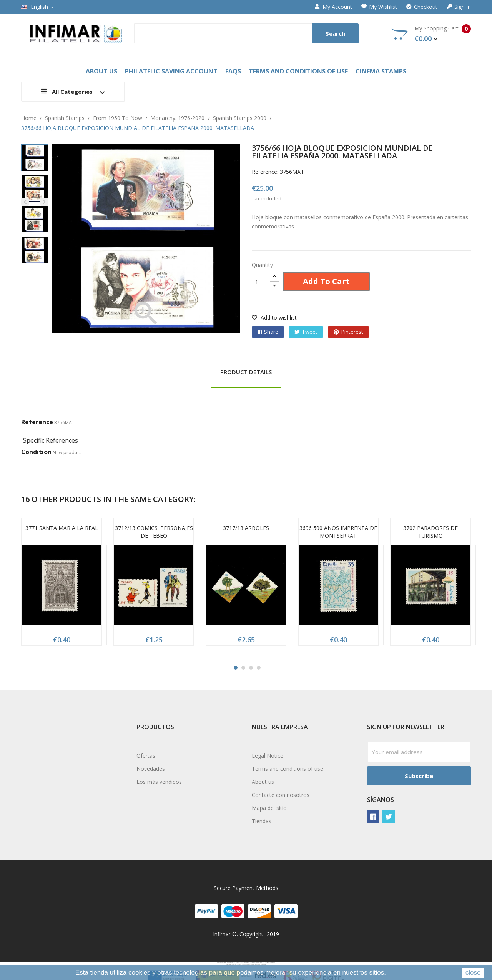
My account (333, 7)
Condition (36, 452)
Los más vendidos (159, 782)
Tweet (310, 332)
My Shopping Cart (431, 34)
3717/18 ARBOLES (246, 528)
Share (271, 332)
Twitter (389, 817)
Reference (37, 422)
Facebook (373, 817)
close (473, 972)
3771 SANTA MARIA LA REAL (62, 528)
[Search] (246, 33)
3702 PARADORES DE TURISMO (430, 532)
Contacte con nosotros (281, 795)
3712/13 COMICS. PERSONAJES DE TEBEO (154, 532)
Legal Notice (268, 756)
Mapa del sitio (269, 808)
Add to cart (326, 281)
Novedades (151, 769)
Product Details (246, 372)
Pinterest (352, 332)
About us (263, 782)
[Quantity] (261, 282)
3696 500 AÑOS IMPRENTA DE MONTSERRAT (338, 532)
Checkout (422, 7)
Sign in (459, 7)
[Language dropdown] (38, 7)
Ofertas (146, 756)
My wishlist (379, 7)
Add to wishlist (274, 317)
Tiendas (262, 821)
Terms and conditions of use (288, 769)
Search (335, 33)
